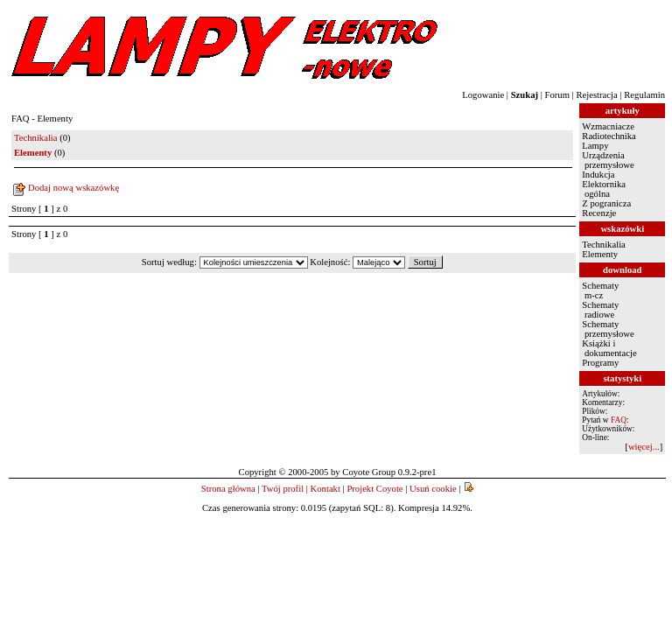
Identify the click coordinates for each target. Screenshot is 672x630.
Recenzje (599, 213)
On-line (595, 437)
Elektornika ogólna (604, 189)
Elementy (600, 254)
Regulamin (644, 95)
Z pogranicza (606, 203)
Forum (557, 95)
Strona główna (228, 489)
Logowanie (483, 95)
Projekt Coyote (374, 489)
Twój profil (283, 489)
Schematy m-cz (600, 290)
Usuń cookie (433, 489)
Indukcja (598, 175)
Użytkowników (607, 429)
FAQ (619, 420)
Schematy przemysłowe (608, 329)
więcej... (644, 447)
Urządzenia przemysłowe (608, 160)
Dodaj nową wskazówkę (73, 188)
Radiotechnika (609, 136)
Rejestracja (596, 95)
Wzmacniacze (608, 126)
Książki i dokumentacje (609, 348)
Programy (600, 363)
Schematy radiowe (600, 310)
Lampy (595, 146)
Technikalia (36, 138)
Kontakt (325, 489)
